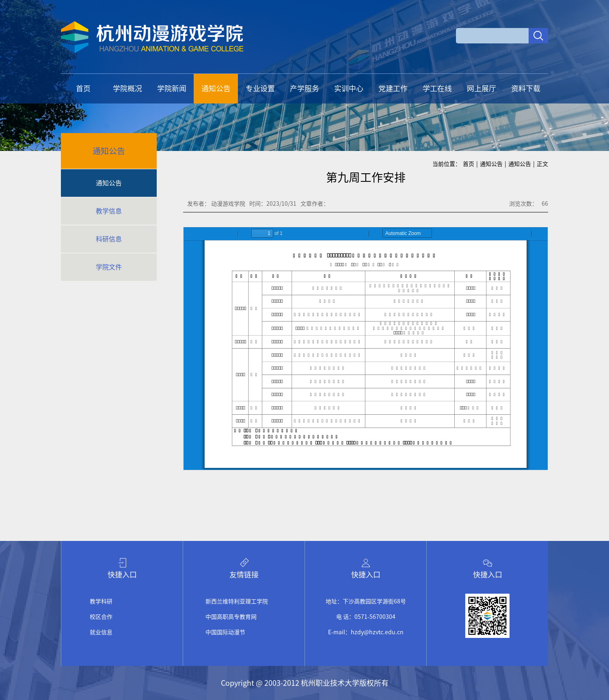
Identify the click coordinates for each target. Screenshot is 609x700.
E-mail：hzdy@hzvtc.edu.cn (366, 632)
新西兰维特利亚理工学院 (237, 601)
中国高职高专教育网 (231, 617)
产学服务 (304, 88)
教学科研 (101, 601)
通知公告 (216, 88)
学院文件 (109, 267)
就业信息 (101, 632)
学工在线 (437, 88)
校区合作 (101, 617)
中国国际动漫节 (225, 632)
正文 (542, 164)
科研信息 (109, 239)
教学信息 (109, 211)
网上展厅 (482, 88)
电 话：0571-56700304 (366, 617)
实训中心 (349, 88)
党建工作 (393, 88)
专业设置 (260, 88)
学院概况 (127, 88)
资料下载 (526, 88)
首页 (83, 88)
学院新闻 (172, 88)
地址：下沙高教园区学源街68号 (366, 601)
